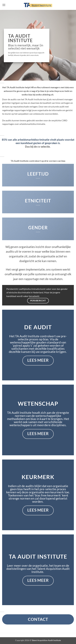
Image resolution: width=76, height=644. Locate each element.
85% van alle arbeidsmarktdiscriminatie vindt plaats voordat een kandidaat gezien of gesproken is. (38, 141)
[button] (4, 5)
